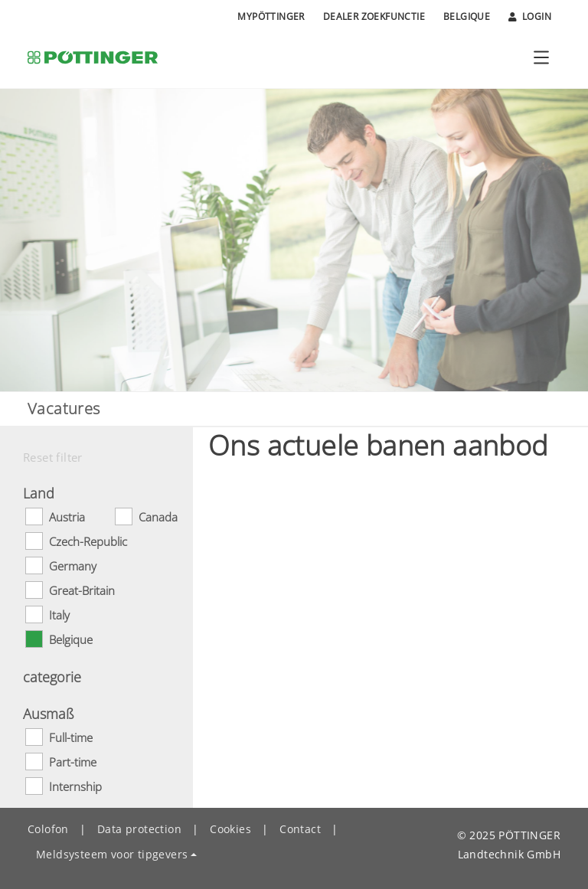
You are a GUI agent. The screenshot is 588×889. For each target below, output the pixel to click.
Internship (75, 786)
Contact (300, 829)
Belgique (467, 16)
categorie (52, 677)
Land (39, 493)
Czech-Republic (88, 541)
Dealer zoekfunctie (374, 16)
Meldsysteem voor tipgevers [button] (112, 854)
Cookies (230, 829)
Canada (158, 517)
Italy (59, 615)
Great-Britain (82, 590)
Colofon (48, 829)
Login (530, 17)
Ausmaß (49, 714)
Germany (73, 566)
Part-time (73, 762)
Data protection (139, 829)
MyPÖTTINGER (271, 16)
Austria (67, 517)
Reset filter (53, 457)
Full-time (71, 737)
